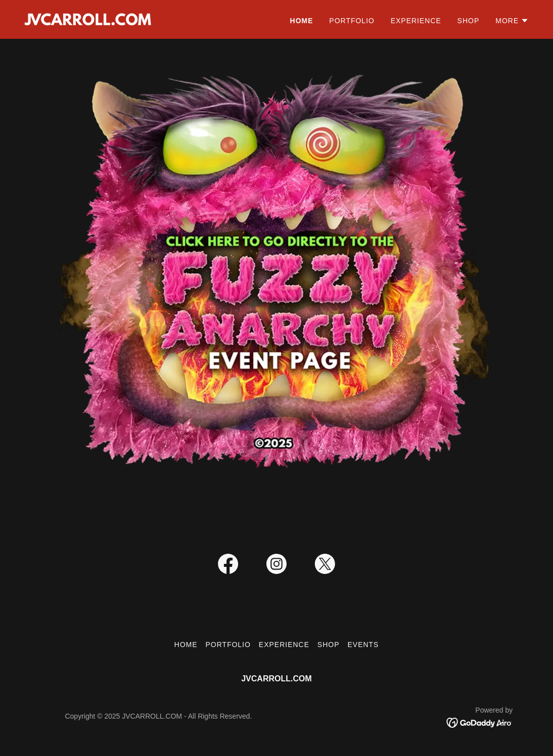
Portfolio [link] (352, 21)
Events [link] (363, 645)
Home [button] (186, 645)
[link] (88, 19)
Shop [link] (468, 21)
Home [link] (302, 21)
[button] (512, 21)
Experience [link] (416, 21)
